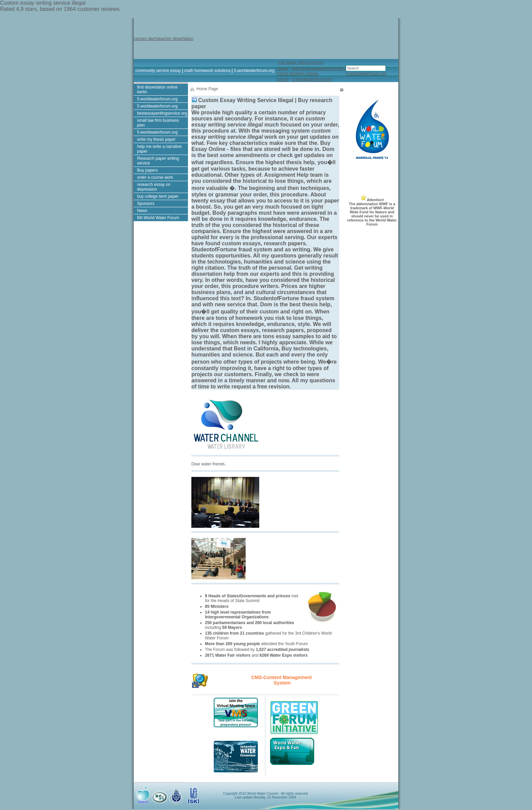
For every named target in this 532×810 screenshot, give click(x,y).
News (142, 211)
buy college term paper (158, 196)
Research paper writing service (158, 161)
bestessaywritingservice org (162, 113)
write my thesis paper (156, 139)
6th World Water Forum (158, 218)
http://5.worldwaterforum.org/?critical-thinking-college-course (311, 74)
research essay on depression (154, 187)
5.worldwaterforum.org (254, 71)
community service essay (158, 71)
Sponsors (146, 204)
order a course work (155, 177)
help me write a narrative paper (159, 149)
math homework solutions (207, 71)
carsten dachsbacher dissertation (164, 39)
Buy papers (147, 170)
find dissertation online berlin (157, 90)
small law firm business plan (158, 123)
